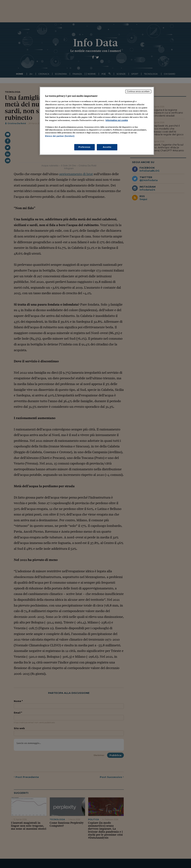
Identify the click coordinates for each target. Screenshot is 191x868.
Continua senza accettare (138, 91)
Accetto (107, 147)
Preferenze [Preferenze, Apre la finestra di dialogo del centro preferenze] (84, 147)
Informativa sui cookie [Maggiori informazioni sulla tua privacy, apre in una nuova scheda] (117, 120)
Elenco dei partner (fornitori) (60, 136)
